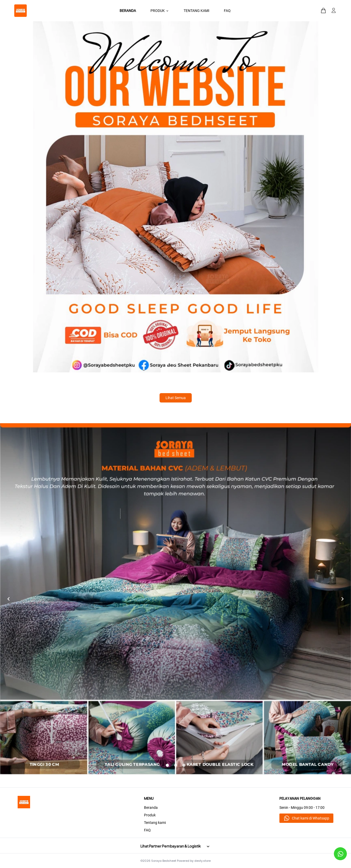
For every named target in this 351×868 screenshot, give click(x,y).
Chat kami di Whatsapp (311, 818)
